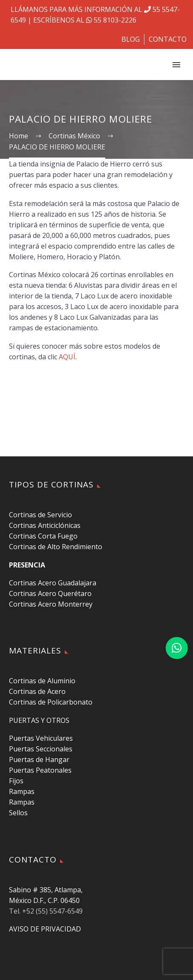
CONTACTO (168, 39)
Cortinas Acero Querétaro (50, 593)
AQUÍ (67, 357)
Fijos (16, 781)
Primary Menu (176, 65)
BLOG (131, 39)
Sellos (18, 813)
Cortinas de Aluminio (42, 681)
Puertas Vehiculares (41, 738)
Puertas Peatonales (40, 770)
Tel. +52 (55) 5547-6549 (46, 911)
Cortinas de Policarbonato (51, 702)
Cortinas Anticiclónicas (45, 525)
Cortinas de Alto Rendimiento (56, 547)
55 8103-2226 (110, 20)
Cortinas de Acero (37, 691)
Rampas (22, 791)
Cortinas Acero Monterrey (51, 604)
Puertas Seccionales (41, 749)
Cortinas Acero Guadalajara (53, 583)
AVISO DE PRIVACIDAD (45, 929)
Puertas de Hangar (39, 759)
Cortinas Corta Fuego (43, 536)
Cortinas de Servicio (40, 515)
